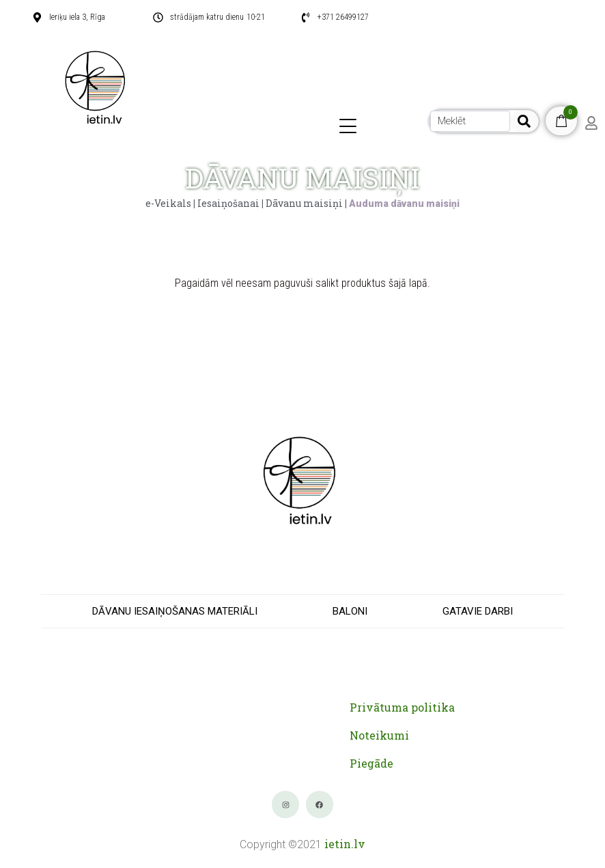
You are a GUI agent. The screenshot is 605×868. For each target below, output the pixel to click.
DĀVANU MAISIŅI (302, 178)
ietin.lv (345, 844)
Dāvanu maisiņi (304, 203)
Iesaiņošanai (228, 203)
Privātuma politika (402, 707)
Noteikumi (379, 735)
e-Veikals (168, 203)
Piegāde (371, 763)
